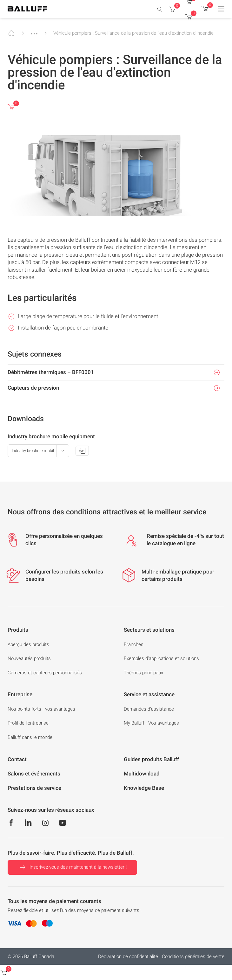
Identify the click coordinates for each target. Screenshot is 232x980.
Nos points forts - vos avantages (41, 709)
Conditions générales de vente (193, 956)
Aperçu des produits (28, 644)
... (34, 31)
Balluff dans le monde (30, 737)
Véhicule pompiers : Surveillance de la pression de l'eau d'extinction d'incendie (133, 33)
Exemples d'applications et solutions (161, 658)
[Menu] (221, 9)
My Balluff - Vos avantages (151, 723)
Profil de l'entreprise (28, 723)
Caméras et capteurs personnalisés (45, 673)
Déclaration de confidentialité (128, 956)
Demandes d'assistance (149, 709)
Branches (134, 644)
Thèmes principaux (143, 673)
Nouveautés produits (29, 658)
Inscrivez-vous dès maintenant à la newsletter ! (72, 867)
